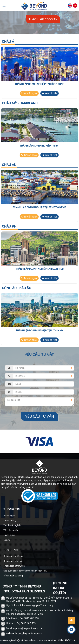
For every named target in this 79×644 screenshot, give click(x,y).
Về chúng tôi (9, 516)
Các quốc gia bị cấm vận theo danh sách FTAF (26, 571)
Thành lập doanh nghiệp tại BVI (39, 146)
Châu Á (8, 42)
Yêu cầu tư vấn (11, 530)
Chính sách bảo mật (13, 561)
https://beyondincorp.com (29, 633)
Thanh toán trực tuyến (14, 566)
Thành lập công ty (43, 19)
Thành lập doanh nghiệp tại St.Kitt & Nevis (39, 207)
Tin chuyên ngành (12, 525)
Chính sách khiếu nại (13, 556)
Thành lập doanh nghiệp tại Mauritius (39, 269)
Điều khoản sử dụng (13, 576)
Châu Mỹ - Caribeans (20, 103)
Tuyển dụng (9, 535)
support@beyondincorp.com (28, 628)
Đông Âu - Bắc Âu (17, 288)
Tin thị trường (10, 520)
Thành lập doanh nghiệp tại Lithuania (40, 331)
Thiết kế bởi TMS (66, 640)
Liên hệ (7, 540)
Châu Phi (10, 226)
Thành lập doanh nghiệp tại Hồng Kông (39, 84)
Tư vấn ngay (29, 93)
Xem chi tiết (50, 93)
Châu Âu (9, 165)
